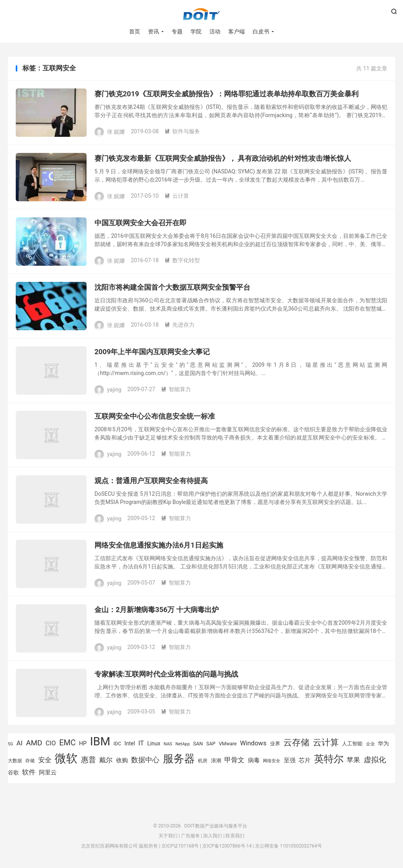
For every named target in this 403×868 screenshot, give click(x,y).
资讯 (153, 31)
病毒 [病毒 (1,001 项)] (254, 760)
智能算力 (176, 389)
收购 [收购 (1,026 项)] (122, 760)
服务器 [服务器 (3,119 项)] (179, 759)
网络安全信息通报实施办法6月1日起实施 (159, 545)
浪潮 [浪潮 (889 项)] (216, 760)
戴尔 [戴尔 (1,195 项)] (106, 760)
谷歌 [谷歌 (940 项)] (13, 772)
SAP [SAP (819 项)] (211, 744)
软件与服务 (182, 131)
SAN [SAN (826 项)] (198, 744)
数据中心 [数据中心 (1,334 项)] (145, 760)
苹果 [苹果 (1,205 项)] (353, 760)
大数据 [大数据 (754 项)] (15, 761)
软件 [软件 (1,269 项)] (29, 772)
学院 (196, 31)
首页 (135, 31)
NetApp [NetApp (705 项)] (183, 744)
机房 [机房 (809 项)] (203, 760)
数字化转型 (182, 260)
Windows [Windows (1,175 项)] (253, 743)
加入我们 (213, 836)
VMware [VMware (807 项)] (228, 744)
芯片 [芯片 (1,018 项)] (305, 760)
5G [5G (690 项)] (10, 744)
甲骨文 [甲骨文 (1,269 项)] (234, 760)
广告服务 (190, 836)
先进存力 (179, 325)
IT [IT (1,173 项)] (141, 743)
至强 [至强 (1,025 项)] (290, 760)
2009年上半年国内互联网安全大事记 (152, 352)
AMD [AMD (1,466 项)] (34, 743)
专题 (177, 31)
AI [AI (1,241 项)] (20, 743)
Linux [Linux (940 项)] (154, 743)
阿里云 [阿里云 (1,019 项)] (48, 772)
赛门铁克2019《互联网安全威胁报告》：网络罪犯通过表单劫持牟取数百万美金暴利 (226, 94)
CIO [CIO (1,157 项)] (51, 743)
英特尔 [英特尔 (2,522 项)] (329, 759)
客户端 (237, 31)
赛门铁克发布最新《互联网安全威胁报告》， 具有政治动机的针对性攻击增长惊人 (223, 158)
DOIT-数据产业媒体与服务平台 (201, 14)
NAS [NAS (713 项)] (168, 744)
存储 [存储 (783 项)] (30, 761)
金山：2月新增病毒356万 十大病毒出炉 (157, 610)
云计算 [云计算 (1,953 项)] (326, 742)
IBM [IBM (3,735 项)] (100, 741)
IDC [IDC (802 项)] (117, 744)
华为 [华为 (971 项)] (383, 744)
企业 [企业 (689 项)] (370, 744)
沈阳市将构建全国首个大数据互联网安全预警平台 (172, 287)
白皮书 (261, 31)
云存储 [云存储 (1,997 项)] (296, 742)
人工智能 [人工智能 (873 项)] (352, 744)
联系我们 (235, 836)
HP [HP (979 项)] (83, 744)
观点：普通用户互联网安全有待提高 (151, 481)
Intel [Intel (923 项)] (130, 743)
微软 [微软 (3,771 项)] (66, 758)
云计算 (177, 196)
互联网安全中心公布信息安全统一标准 (155, 416)
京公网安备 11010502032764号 (288, 846)
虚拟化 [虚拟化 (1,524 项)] (375, 760)
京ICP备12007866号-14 (227, 846)
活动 (215, 31)
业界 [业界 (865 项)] (275, 744)
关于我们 (168, 836)
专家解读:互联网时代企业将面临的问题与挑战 (166, 674)
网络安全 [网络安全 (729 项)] (272, 761)
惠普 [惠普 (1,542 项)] (89, 760)
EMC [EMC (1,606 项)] (67, 743)
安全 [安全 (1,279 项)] (45, 760)
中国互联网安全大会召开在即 (140, 223)
